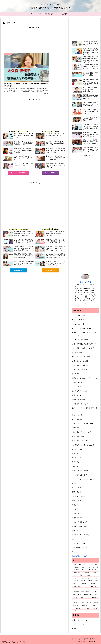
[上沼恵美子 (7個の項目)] (88, 564)
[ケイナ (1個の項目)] (76, 584)
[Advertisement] (35, 40)
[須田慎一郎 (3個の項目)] (95, 567)
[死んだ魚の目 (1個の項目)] (94, 595)
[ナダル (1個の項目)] (86, 595)
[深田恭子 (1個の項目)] (94, 600)
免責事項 (75, 629)
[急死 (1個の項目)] (83, 592)
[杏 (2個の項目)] (83, 575)
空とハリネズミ (85, 282)
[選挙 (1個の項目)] (87, 586)
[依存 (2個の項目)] (96, 575)
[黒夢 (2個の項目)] (95, 573)
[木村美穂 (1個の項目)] (95, 586)
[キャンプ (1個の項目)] (88, 603)
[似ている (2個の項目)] (76, 575)
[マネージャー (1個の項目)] (77, 589)
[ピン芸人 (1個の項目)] (87, 608)
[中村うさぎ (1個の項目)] (95, 589)
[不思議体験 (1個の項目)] (86, 589)
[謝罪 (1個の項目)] (85, 611)
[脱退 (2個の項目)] (89, 575)
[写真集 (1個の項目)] (94, 584)
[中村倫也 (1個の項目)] (95, 603)
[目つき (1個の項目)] (96, 581)
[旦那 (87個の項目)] (75, 564)
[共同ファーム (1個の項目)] (77, 600)
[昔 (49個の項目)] (81, 564)
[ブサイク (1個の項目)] (76, 606)
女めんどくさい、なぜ (79, 556)
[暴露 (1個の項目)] (86, 600)
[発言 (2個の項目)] (82, 578)
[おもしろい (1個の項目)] (83, 581)
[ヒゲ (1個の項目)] (80, 595)
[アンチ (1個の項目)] (96, 592)
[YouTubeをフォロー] (85, 304)
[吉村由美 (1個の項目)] (89, 592)
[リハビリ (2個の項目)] (75, 581)
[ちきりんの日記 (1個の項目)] (77, 608)
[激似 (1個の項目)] (81, 597)
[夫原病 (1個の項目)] (85, 584)
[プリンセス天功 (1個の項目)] (78, 586)
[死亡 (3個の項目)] (88, 567)
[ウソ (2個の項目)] (85, 570)
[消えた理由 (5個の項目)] (76, 567)
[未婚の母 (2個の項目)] (89, 578)
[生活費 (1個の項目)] (75, 597)
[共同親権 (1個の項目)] (95, 597)
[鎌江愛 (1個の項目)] (88, 597)
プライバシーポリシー (79, 624)
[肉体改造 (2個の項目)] (76, 578)
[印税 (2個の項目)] (96, 578)
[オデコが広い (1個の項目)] (86, 606)
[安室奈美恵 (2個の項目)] (77, 570)
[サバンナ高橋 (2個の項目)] (94, 570)
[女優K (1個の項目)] (90, 581)
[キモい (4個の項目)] (83, 567)
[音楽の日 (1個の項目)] (95, 608)
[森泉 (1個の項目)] (75, 595)
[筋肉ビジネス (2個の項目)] (77, 573)
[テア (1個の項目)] (95, 606)
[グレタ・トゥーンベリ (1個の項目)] (78, 603)
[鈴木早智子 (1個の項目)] (76, 592)
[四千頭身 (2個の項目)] (87, 573)
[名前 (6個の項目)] (96, 564)
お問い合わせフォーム (79, 620)
